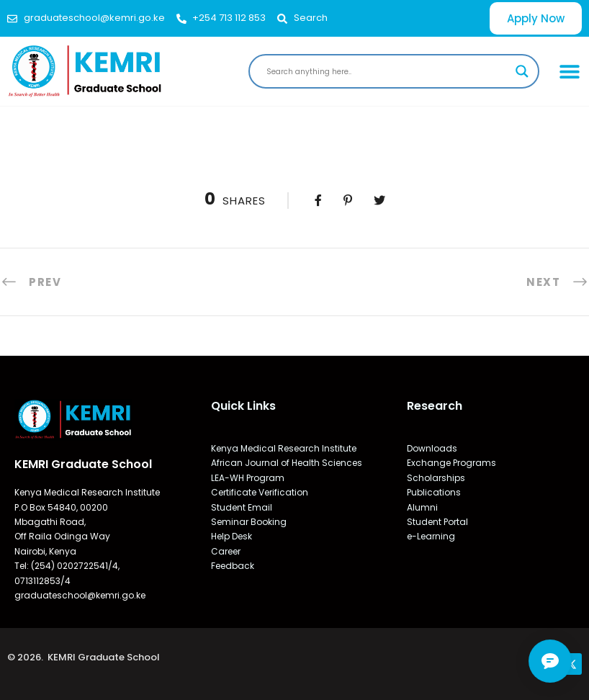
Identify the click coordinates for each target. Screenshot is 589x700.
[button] (570, 71)
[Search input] (387, 71)
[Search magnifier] (522, 71)
